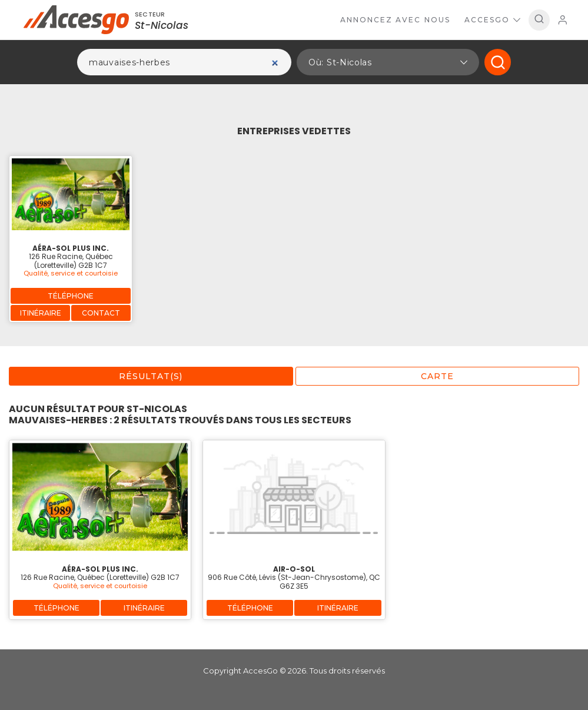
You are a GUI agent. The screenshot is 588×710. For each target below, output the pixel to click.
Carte (437, 376)
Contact (101, 313)
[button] (388, 62)
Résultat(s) (151, 376)
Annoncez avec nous (395, 20)
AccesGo (492, 20)
